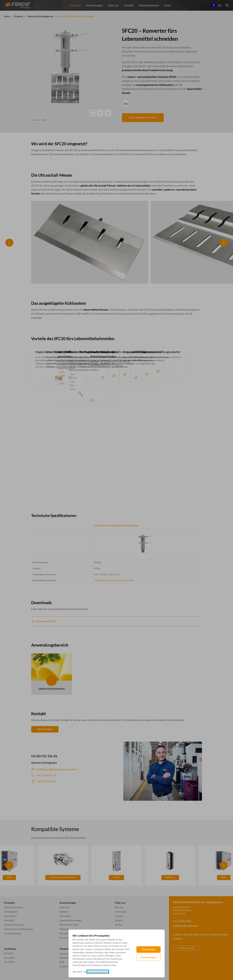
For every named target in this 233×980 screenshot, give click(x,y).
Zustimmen (149, 949)
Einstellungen (148, 957)
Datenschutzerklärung (98, 972)
